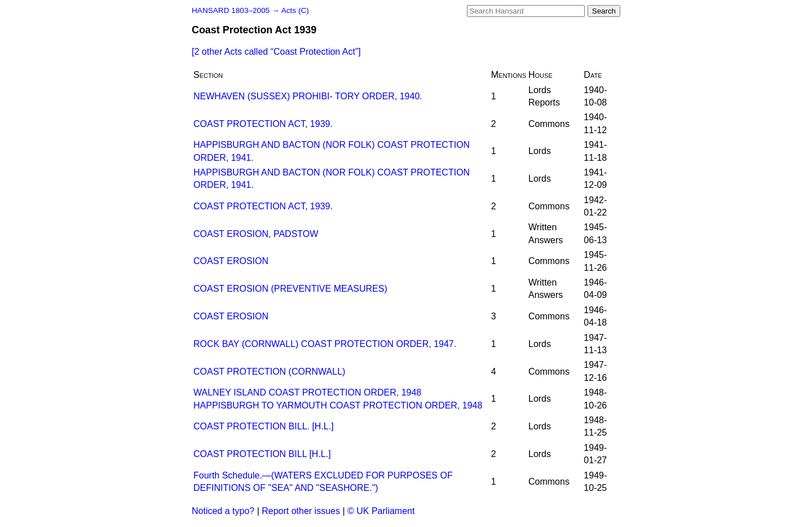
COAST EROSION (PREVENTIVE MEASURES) (290, 289)
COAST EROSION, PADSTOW (256, 234)
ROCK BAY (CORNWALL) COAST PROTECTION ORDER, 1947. (325, 344)
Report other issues (301, 511)
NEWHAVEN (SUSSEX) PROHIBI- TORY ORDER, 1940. (308, 96)
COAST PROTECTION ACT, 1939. (263, 124)
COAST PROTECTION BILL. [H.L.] (264, 426)
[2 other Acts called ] (276, 52)
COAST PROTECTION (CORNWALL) (269, 372)
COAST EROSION (231, 261)
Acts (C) (295, 10)
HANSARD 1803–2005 (231, 10)
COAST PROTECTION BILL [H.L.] (262, 454)
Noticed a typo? (223, 511)
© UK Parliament (381, 511)
